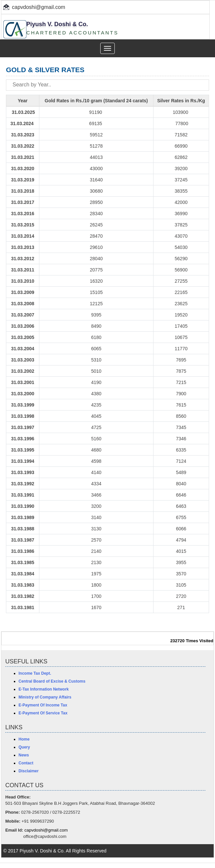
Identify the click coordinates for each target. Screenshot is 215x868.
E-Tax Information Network (44, 689)
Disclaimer (29, 771)
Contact (26, 763)
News (24, 755)
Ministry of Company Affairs (45, 697)
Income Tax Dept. (35, 673)
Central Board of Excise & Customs (52, 681)
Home (24, 739)
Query (24, 747)
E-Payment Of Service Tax (43, 713)
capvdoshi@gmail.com (39, 7)
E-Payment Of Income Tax (43, 705)
